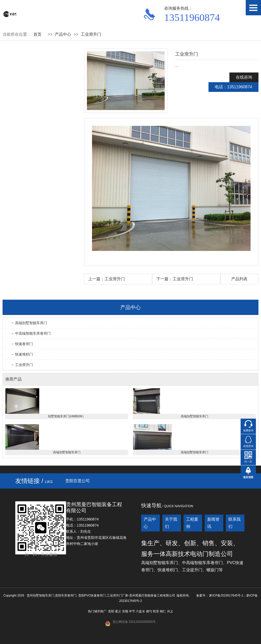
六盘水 (140, 611)
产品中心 (63, 34)
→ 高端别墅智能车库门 (29, 323)
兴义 (170, 611)
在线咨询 (244, 77)
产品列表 (239, 279)
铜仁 (163, 611)
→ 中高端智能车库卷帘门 (31, 333)
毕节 (132, 611)
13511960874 (192, 17)
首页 (37, 34)
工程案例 (192, 523)
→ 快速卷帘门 (22, 344)
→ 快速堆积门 (22, 354)
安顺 (125, 611)
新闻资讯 (213, 523)
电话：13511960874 (233, 87)
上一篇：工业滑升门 (107, 279)
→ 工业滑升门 (22, 365)
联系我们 (234, 523)
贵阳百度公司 (77, 481)
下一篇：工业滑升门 (175, 279)
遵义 (118, 611)
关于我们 (171, 523)
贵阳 (111, 611)
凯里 (156, 611)
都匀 (149, 611)
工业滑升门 (91, 34)
